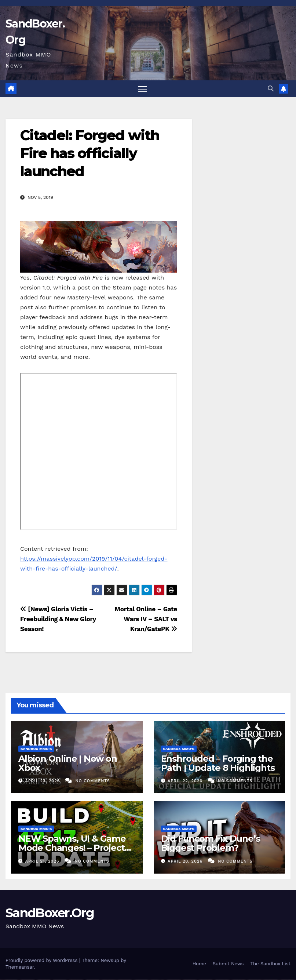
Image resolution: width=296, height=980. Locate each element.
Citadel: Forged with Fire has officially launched (90, 154)
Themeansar (20, 967)
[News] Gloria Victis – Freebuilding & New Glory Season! (58, 619)
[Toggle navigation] (142, 89)
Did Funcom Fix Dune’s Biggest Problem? (211, 844)
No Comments (92, 781)
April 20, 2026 (186, 861)
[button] (271, 89)
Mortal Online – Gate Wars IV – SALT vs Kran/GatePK (146, 619)
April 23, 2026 (43, 781)
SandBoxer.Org (50, 913)
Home (199, 964)
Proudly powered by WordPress (42, 961)
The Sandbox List (270, 964)
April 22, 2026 (186, 781)
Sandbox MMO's (36, 749)
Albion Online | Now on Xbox (68, 764)
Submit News (228, 964)
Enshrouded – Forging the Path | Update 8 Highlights (218, 764)
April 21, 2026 (43, 861)
